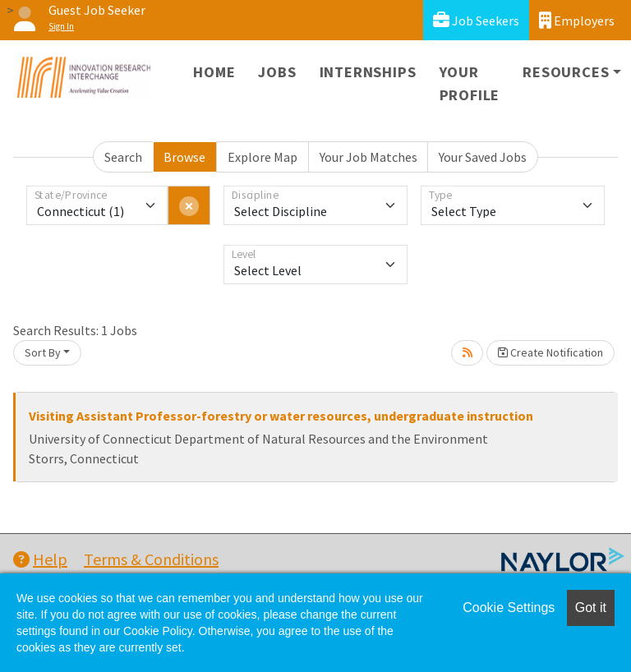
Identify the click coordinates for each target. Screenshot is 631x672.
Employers (577, 20)
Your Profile (470, 83)
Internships (368, 72)
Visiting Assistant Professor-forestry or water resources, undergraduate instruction (281, 416)
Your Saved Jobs (483, 157)
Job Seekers (476, 20)
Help (40, 559)
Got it (591, 608)
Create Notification (550, 352)
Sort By (43, 352)
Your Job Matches (368, 157)
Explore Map (263, 157)
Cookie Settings (509, 608)
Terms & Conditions (151, 559)
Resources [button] (566, 72)
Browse (184, 157)
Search (123, 157)
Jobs (277, 72)
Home (214, 72)
